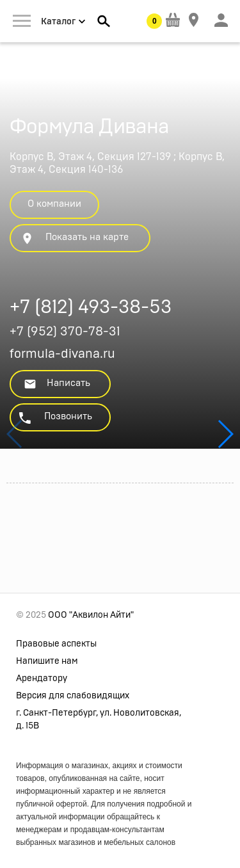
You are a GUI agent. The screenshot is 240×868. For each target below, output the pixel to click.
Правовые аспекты (56, 644)
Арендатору (42, 679)
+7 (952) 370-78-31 (65, 332)
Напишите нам (47, 661)
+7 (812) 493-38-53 (91, 309)
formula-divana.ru (62, 354)
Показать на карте (75, 238)
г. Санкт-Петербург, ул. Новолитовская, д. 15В (99, 719)
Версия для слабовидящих (73, 696)
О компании (54, 204)
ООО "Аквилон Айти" (91, 615)
